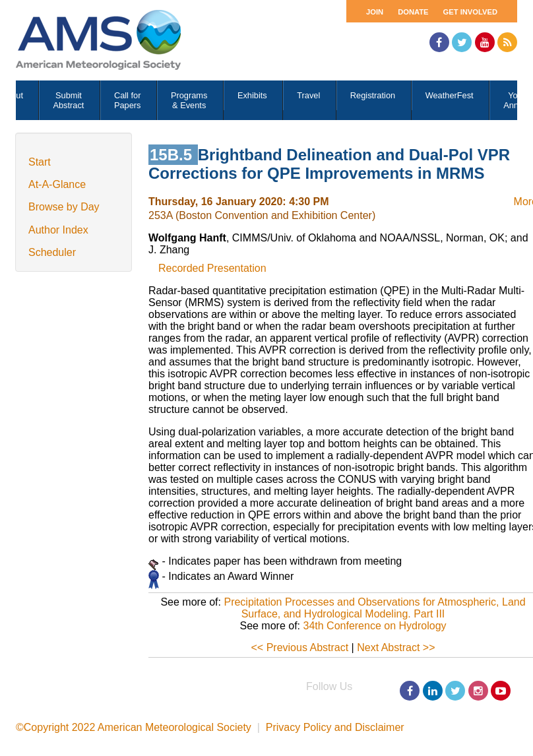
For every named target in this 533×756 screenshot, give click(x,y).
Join (375, 12)
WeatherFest (450, 95)
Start (40, 162)
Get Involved (470, 12)
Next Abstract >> (396, 647)
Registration (373, 95)
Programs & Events (189, 100)
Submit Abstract (68, 100)
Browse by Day (64, 207)
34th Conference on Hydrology (375, 626)
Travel (308, 95)
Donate (413, 12)
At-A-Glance (57, 184)
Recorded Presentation (212, 268)
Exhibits (252, 95)
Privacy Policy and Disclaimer (335, 727)
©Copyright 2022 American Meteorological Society (134, 727)
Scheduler (52, 252)
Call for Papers (128, 100)
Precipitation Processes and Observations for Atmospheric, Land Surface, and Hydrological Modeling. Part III (374, 608)
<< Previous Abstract (300, 647)
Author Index (58, 230)
